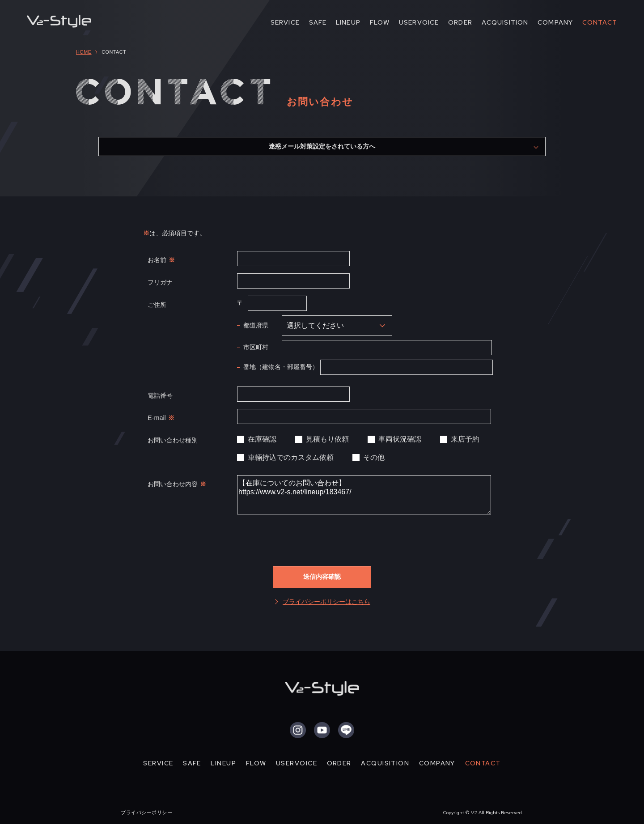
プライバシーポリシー (146, 812)
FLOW (380, 22)
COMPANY (555, 22)
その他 (374, 457)
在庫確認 (262, 439)
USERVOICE (419, 22)
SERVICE (285, 22)
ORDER (460, 22)
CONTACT (600, 22)
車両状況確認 (400, 439)
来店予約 (465, 439)
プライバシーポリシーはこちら (326, 602)
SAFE (318, 22)
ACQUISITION (505, 22)
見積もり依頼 (327, 439)
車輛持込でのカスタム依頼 (291, 457)
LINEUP (348, 22)
